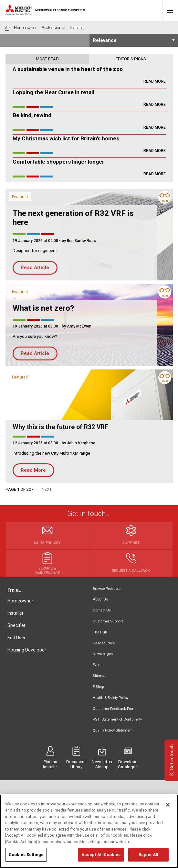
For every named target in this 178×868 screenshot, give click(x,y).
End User (16, 638)
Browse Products (107, 589)
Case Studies (104, 643)
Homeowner (20, 601)
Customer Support (108, 621)
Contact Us (102, 610)
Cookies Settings (26, 858)
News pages (103, 654)
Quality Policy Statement (113, 730)
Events (98, 665)
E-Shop (98, 687)
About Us (100, 599)
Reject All (148, 858)
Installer (16, 613)
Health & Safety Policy (110, 698)
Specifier (16, 625)
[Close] (168, 808)
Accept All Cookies (101, 858)
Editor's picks (131, 59)
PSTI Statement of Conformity (117, 719)
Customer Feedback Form (114, 709)
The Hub (100, 632)
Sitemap (99, 676)
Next (47, 489)
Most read (47, 59)
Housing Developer (27, 650)
